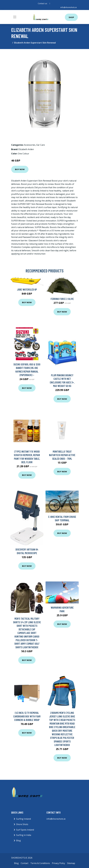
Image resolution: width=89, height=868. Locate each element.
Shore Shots (22, 824)
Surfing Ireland (23, 819)
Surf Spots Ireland (25, 830)
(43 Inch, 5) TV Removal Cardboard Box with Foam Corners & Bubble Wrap (27, 716)
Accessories (30, 145)
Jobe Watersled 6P (27, 289)
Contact (25, 863)
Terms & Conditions (40, 863)
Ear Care (41, 145)
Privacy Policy (58, 863)
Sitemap (71, 863)
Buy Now (20, 169)
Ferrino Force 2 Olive (62, 299)
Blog (18, 841)
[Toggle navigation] (15, 17)
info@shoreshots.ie (69, 7)
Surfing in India (24, 835)
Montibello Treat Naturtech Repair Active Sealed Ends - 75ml (62, 455)
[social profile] (50, 4)
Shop (71, 17)
